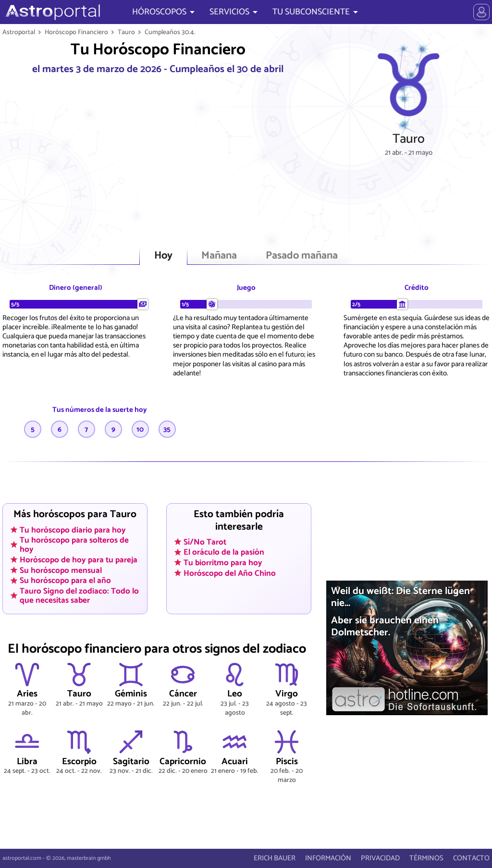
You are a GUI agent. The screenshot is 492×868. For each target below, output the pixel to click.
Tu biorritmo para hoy (223, 563)
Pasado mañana (302, 256)
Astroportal (19, 32)
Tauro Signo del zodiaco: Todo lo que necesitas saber (79, 596)
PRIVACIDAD (380, 858)
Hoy (163, 256)
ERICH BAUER (275, 858)
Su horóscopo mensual (61, 570)
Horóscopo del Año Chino (230, 573)
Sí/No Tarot (205, 542)
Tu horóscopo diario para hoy (73, 530)
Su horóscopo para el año (65, 581)
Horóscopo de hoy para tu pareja (79, 560)
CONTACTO (471, 858)
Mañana (219, 256)
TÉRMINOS (426, 858)
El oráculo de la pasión (224, 552)
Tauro (126, 32)
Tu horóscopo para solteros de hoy (74, 545)
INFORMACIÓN (328, 858)
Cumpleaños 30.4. (170, 32)
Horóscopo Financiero (76, 32)
